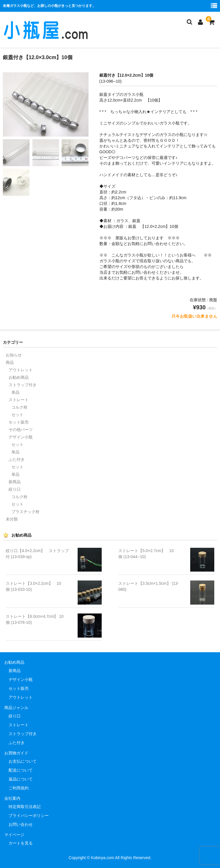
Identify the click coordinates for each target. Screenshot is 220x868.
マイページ (14, 835)
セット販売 (19, 422)
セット (17, 415)
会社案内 (12, 798)
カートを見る (21, 843)
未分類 (12, 519)
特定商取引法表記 (25, 807)
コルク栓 (19, 407)
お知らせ (14, 355)
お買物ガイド (16, 753)
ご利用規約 (19, 788)
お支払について (23, 761)
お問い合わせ (21, 824)
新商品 (15, 482)
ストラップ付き (23, 385)
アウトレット (21, 370)
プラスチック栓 (25, 512)
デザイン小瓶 (21, 437)
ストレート (19, 400)
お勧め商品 (19, 377)
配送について (21, 770)
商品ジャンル (16, 708)
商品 (10, 362)
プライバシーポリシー (29, 815)
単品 (15, 392)
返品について (21, 779)
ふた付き (17, 459)
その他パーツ (21, 430)
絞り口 (15, 489)
